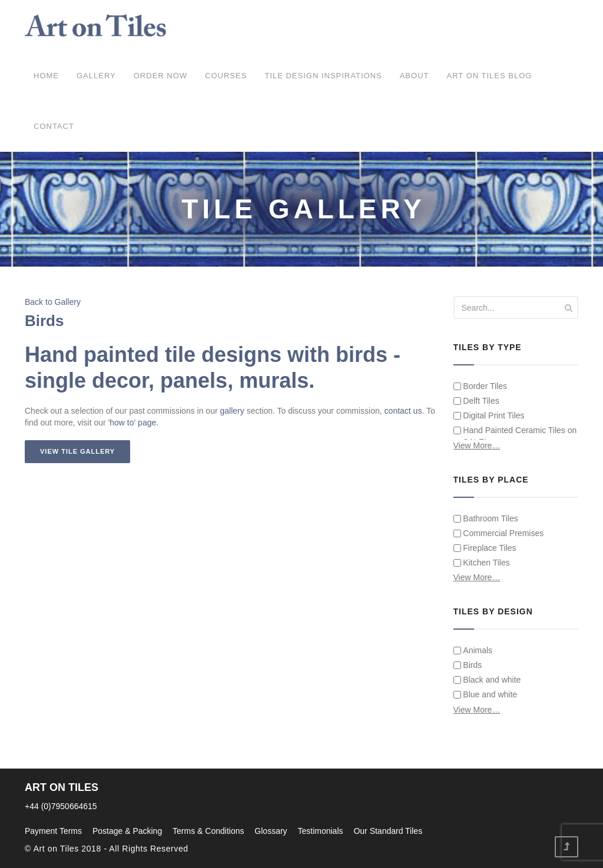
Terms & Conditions (208, 831)
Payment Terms (53, 831)
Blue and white (486, 694)
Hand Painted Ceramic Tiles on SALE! (515, 436)
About (415, 76)
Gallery (96, 76)
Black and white (487, 680)
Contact (54, 126)
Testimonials (320, 831)
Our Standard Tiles (388, 831)
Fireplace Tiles (485, 548)
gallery (232, 411)
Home (46, 76)
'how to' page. (134, 423)
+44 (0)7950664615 (61, 806)
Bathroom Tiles (486, 518)
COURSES (226, 76)
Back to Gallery (53, 302)
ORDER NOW (160, 76)
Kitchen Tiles (482, 563)
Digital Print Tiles (489, 415)
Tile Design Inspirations (323, 76)
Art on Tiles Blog (489, 76)
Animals (473, 650)
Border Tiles (481, 386)
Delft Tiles (476, 401)
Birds (468, 665)
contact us (403, 411)
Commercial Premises (499, 533)
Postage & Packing (127, 831)
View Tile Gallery (77, 451)
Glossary (271, 831)
